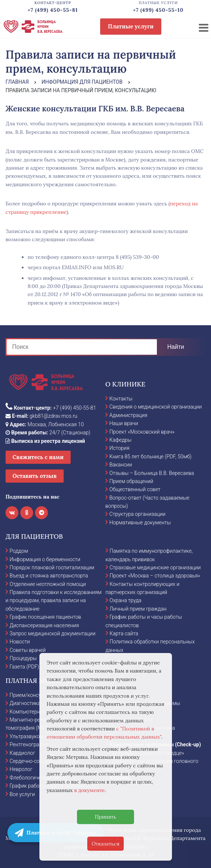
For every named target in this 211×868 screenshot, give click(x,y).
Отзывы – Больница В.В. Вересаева (152, 473)
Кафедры (120, 440)
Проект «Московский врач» (142, 432)
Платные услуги (131, 26)
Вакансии (121, 465)
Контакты (121, 399)
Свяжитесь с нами (38, 457)
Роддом (19, 551)
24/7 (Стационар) (48, 433)
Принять (105, 817)
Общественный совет (135, 489)
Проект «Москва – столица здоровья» (155, 576)
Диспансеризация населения (44, 625)
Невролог (21, 769)
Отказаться (106, 844)
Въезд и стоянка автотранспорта (49, 576)
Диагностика (25, 703)
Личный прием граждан (138, 609)
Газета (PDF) (24, 667)
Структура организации (137, 514)
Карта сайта (124, 633)
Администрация (128, 415)
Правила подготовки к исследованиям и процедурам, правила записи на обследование (54, 600)
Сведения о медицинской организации (156, 407)
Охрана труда (126, 600)
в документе (89, 790)
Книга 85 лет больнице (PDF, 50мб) (150, 456)
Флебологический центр (38, 778)
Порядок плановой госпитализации (52, 567)
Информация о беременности (45, 559)
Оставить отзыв (35, 476)
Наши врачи (124, 423)
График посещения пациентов (45, 617)
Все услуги (22, 794)
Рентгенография (29, 744)
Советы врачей (28, 650)
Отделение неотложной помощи (48, 584)
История (119, 448)
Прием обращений (131, 481)
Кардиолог (22, 753)
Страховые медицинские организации (155, 567)
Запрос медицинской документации (52, 633)
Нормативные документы (140, 522)
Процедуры (23, 658)
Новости (20, 642)
